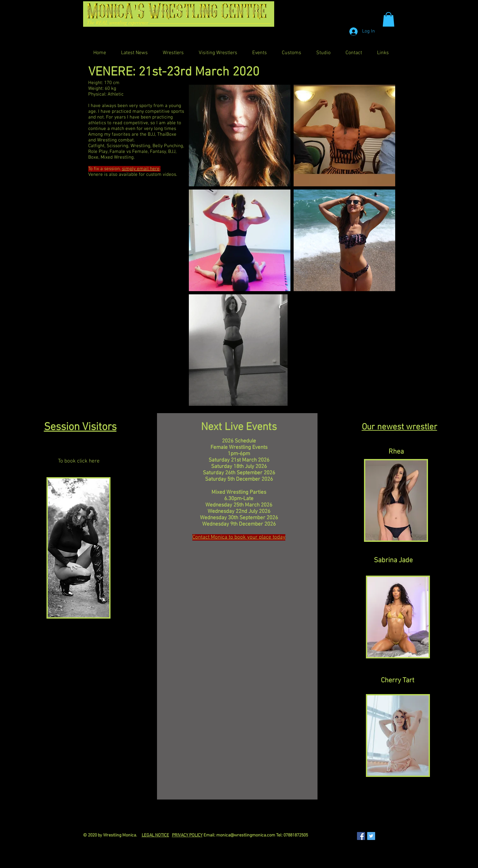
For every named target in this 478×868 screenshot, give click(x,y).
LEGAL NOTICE (155, 835)
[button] (389, 19)
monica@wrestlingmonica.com (246, 835)
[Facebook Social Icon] (361, 836)
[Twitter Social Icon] (371, 836)
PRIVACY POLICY (187, 835)
